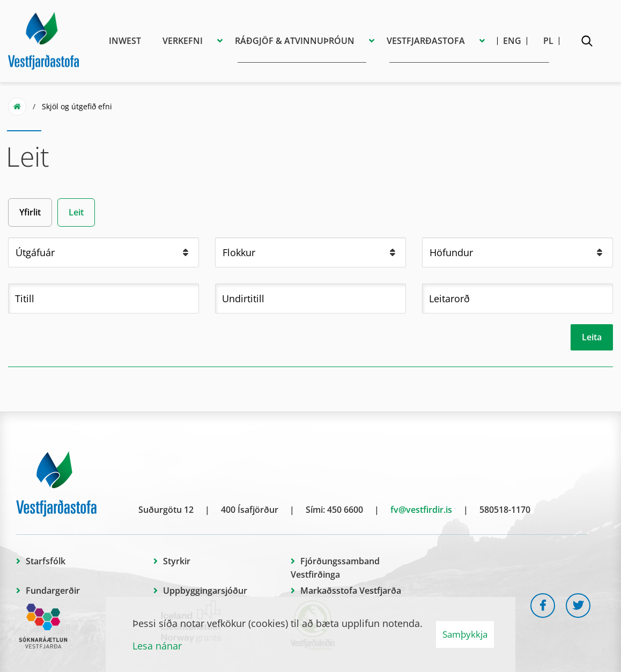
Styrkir (177, 561)
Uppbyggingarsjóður (205, 591)
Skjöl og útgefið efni (77, 106)
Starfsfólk (46, 561)
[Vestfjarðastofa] (43, 39)
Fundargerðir (53, 591)
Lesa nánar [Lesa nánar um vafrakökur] (157, 646)
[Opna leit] (587, 43)
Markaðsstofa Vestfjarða (351, 591)
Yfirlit (30, 212)
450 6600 (345, 510)
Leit (76, 212)
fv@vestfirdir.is (421, 510)
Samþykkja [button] (465, 634)
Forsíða (17, 107)
